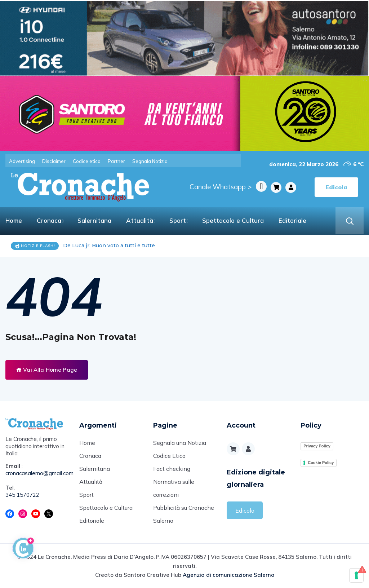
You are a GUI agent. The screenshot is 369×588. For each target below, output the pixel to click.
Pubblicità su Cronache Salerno (184, 514)
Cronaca (49, 220)
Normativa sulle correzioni (174, 488)
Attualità (140, 220)
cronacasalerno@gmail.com (37, 473)
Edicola (245, 510)
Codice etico (87, 161)
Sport (178, 220)
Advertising (22, 161)
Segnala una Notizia (180, 443)
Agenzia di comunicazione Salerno (228, 575)
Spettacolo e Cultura (233, 220)
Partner (116, 161)
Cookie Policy (321, 463)
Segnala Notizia (150, 161)
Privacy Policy (317, 446)
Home (14, 220)
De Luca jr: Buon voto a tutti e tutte (109, 246)
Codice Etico (169, 456)
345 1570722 (22, 495)
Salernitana (94, 220)
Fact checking (172, 469)
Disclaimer (54, 161)
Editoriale (292, 220)
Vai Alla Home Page (47, 370)
